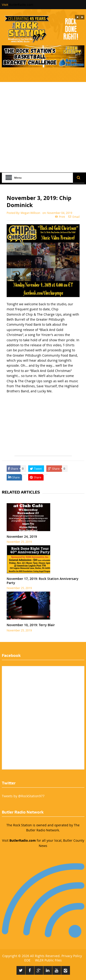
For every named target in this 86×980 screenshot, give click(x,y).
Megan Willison (30, 213)
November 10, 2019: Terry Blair (31, 625)
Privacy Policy (72, 956)
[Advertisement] (43, 127)
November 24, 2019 (22, 536)
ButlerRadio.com (21, 5)
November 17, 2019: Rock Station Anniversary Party (43, 581)
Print (60, 217)
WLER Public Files (48, 960)
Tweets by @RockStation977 (23, 796)
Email (74, 217)
